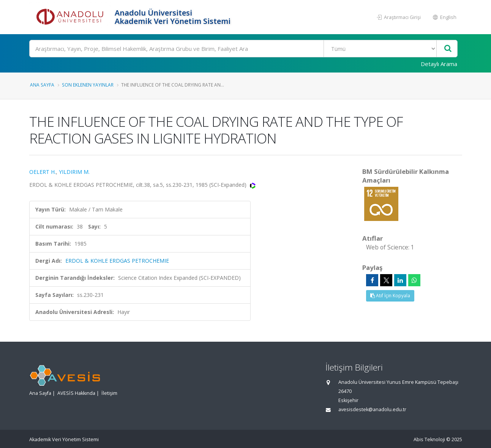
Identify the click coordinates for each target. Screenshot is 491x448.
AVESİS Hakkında (76, 393)
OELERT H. (43, 172)
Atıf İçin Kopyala (390, 296)
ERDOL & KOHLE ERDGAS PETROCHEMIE (117, 261)
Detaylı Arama (439, 64)
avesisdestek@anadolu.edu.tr (372, 409)
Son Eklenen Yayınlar (88, 85)
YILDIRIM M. (74, 172)
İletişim (109, 393)
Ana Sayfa (42, 85)
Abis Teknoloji (429, 439)
